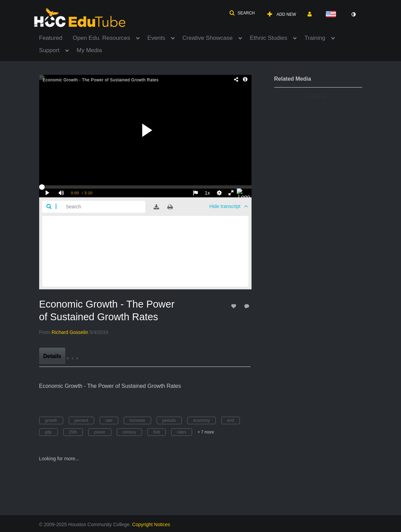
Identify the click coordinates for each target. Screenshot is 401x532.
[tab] (52, 356)
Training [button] (315, 38)
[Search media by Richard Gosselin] (70, 332)
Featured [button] (51, 38)
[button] (242, 13)
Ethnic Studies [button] (269, 38)
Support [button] (49, 50)
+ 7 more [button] (206, 432)
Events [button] (156, 38)
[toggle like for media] (235, 306)
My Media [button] (89, 50)
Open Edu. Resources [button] (102, 38)
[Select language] (332, 15)
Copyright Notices (151, 524)
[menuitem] (56, 37)
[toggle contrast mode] (354, 14)
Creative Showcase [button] (208, 38)
